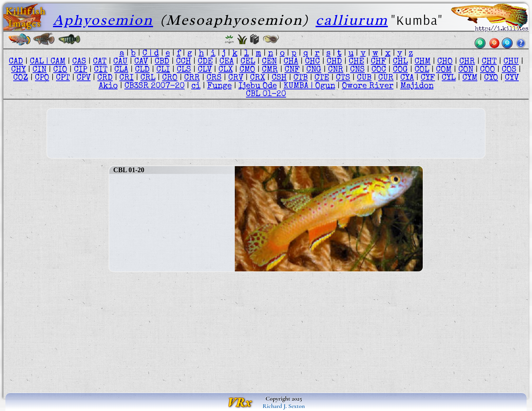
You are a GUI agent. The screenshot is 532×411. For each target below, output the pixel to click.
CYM (470, 78)
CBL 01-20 (266, 94)
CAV (141, 62)
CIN (40, 70)
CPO (42, 78)
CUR (386, 78)
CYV (512, 78)
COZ (21, 78)
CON (466, 70)
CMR (270, 70)
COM (444, 70)
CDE (205, 62)
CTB (301, 78)
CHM (423, 62)
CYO (491, 78)
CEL (248, 62)
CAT (100, 62)
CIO (60, 70)
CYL (449, 78)
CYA (407, 78)
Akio (108, 86)
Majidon (417, 86)
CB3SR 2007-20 (155, 86)
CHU (511, 62)
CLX (226, 70)
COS (509, 70)
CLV (205, 70)
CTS (343, 78)
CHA (291, 62)
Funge (220, 86)
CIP (81, 70)
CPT (63, 78)
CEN (269, 62)
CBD (162, 62)
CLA (121, 70)
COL (422, 70)
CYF (428, 78)
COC (379, 70)
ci (196, 86)
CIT (101, 70)
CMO (247, 70)
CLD (142, 70)
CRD (105, 78)
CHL (400, 62)
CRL (148, 78)
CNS (357, 70)
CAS (79, 62)
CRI (127, 78)
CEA (227, 62)
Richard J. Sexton (284, 406)
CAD (16, 62)
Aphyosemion (103, 20)
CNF (292, 70)
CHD (334, 62)
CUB (364, 78)
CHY (18, 70)
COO (488, 70)
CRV (236, 78)
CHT (489, 62)
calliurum (352, 20)
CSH (279, 78)
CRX (258, 78)
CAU (120, 62)
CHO (445, 62)
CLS (184, 70)
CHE (356, 62)
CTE (322, 78)
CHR (467, 62)
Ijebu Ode (258, 86)
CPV (84, 78)
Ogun (325, 86)
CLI (163, 70)
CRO (170, 78)
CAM (58, 62)
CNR (336, 70)
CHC (312, 62)
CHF (378, 62)
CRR (192, 78)
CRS (214, 78)
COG (400, 70)
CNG (314, 70)
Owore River (368, 86)
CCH (184, 62)
